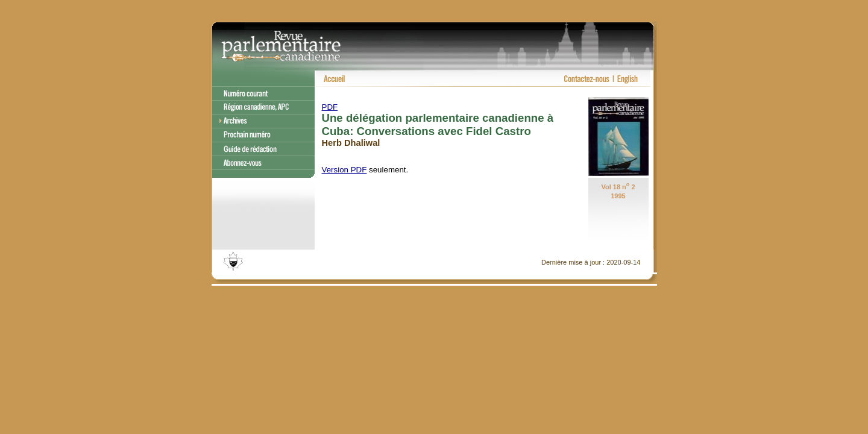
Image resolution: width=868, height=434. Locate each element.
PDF (330, 107)
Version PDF (344, 170)
